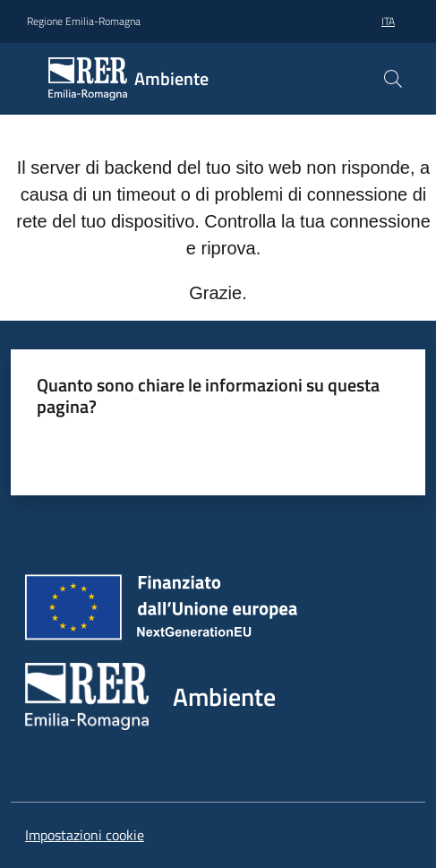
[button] (393, 79)
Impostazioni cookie (85, 835)
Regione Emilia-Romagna (84, 21)
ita (388, 21)
